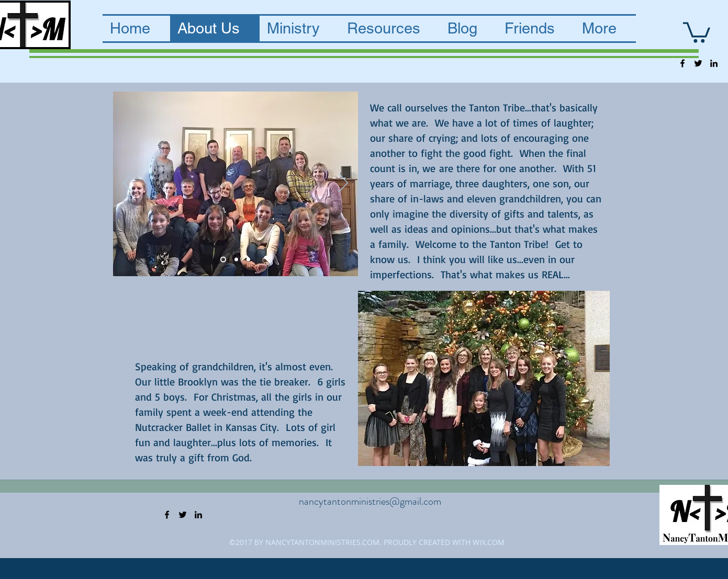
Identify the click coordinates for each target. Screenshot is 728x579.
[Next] (343, 184)
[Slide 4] (223, 259)
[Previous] (128, 184)
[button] (697, 31)
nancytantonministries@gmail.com (370, 501)
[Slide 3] (248, 259)
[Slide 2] (236, 259)
